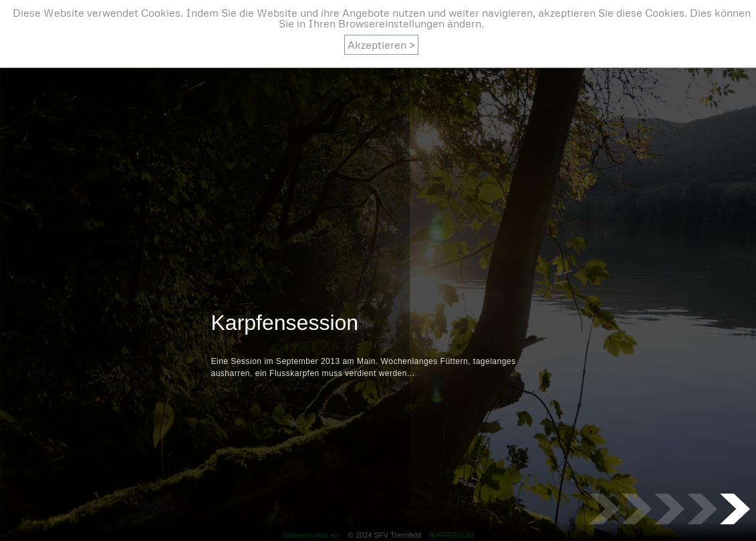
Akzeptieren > (381, 45)
